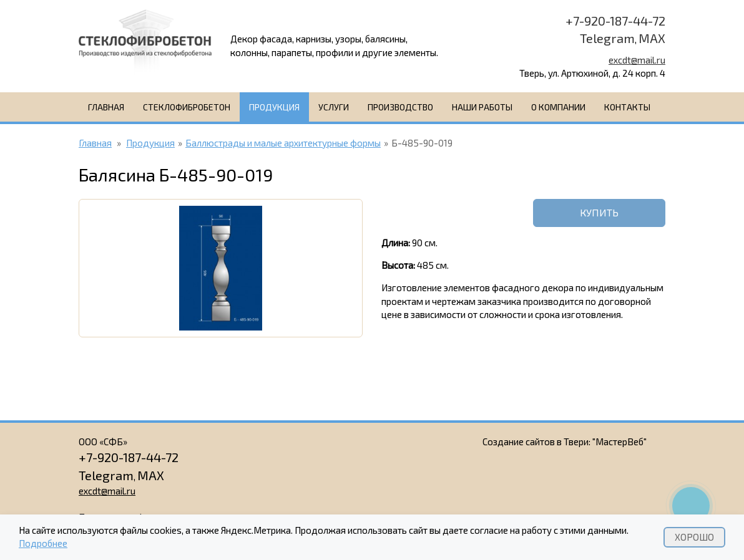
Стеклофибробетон (187, 107)
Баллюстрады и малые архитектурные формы (283, 143)
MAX (652, 38)
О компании (558, 107)
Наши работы (482, 107)
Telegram (607, 38)
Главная (106, 107)
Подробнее (43, 544)
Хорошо (694, 537)
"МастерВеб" (619, 442)
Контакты (627, 107)
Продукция (274, 107)
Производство (400, 107)
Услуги (334, 107)
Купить (599, 212)
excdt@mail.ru (637, 60)
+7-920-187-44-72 (615, 21)
